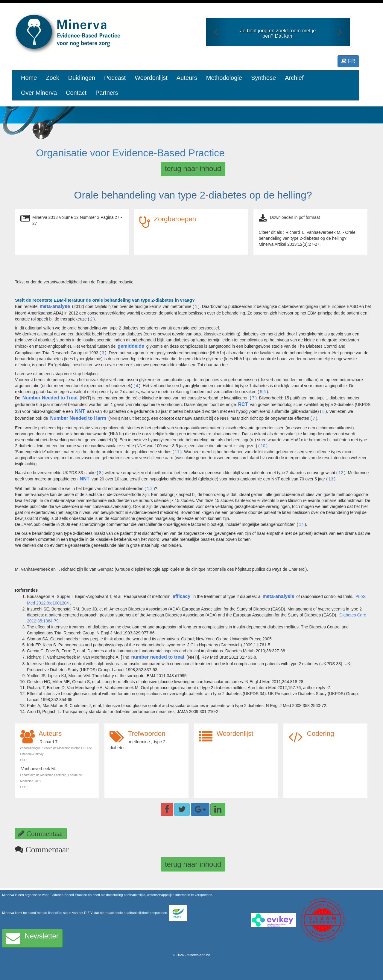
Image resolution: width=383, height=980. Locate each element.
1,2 (150, 489)
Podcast (115, 78)
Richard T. (49, 742)
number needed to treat (158, 657)
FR (348, 61)
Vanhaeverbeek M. (39, 769)
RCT (243, 404)
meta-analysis (278, 596)
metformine (139, 742)
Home (29, 78)
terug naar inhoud (193, 168)
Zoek (52, 78)
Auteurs (187, 78)
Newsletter (32, 938)
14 (301, 524)
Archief (294, 78)
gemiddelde (131, 346)
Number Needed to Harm (78, 418)
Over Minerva (39, 93)
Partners (107, 93)
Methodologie (224, 78)
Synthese (263, 78)
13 (331, 479)
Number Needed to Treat (50, 398)
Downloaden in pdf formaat (295, 217)
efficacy (182, 596)
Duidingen (82, 78)
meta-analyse (55, 306)
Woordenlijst (151, 78)
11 (177, 452)
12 (341, 473)
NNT (80, 411)
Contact (76, 93)
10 (263, 446)
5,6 (263, 392)
